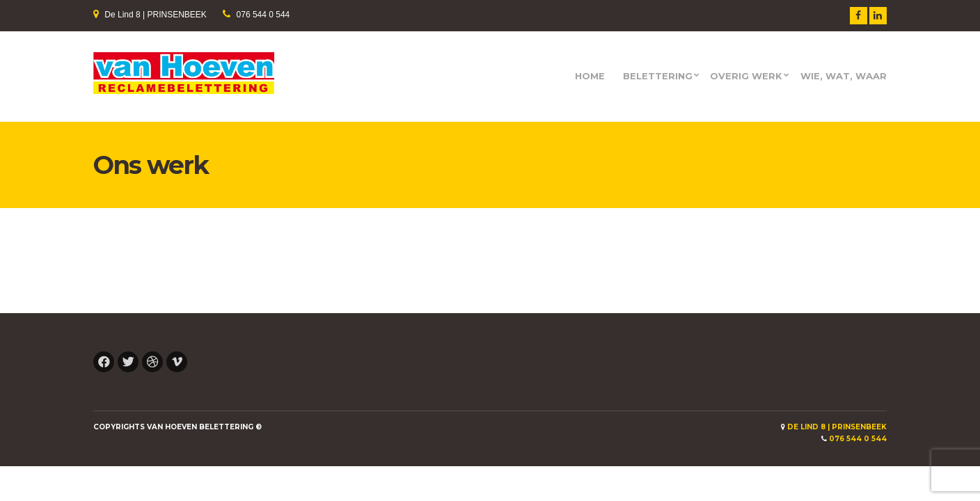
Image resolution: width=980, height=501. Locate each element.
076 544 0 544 (263, 15)
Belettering (658, 76)
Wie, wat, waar (844, 76)
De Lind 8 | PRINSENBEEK (156, 15)
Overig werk (746, 76)
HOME (590, 76)
